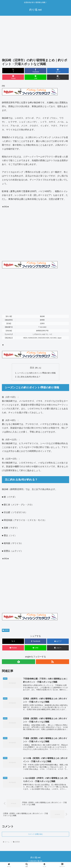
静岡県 (6, 630)
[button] (58, 77)
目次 (32, 368)
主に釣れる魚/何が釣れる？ (29, 377)
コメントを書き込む (35, 834)
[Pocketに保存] (13, 77)
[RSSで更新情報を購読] (52, 662)
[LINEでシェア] (36, 77)
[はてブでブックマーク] (58, 71)
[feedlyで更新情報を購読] (19, 662)
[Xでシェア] (13, 71)
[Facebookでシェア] (36, 71)
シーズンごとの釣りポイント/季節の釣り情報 (37, 373)
